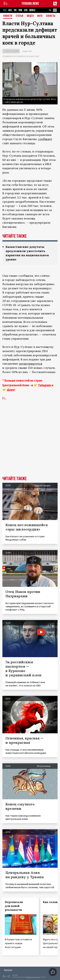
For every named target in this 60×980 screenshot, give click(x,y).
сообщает (45, 139)
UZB (26, 10)
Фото (40, 16)
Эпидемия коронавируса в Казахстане (21, 56)
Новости (8, 16)
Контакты (8, 970)
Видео (30, 16)
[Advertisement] (30, 443)
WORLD (32, 10)
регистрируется (31, 364)
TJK (15, 10)
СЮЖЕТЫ (51, 16)
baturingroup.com (33, 977)
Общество (27, 51)
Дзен (10, 390)
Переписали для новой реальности (14, 906)
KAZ (5, 10)
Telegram (44, 385)
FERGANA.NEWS (30, 4)
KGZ (10, 10)
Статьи (20, 16)
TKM (20, 10)
